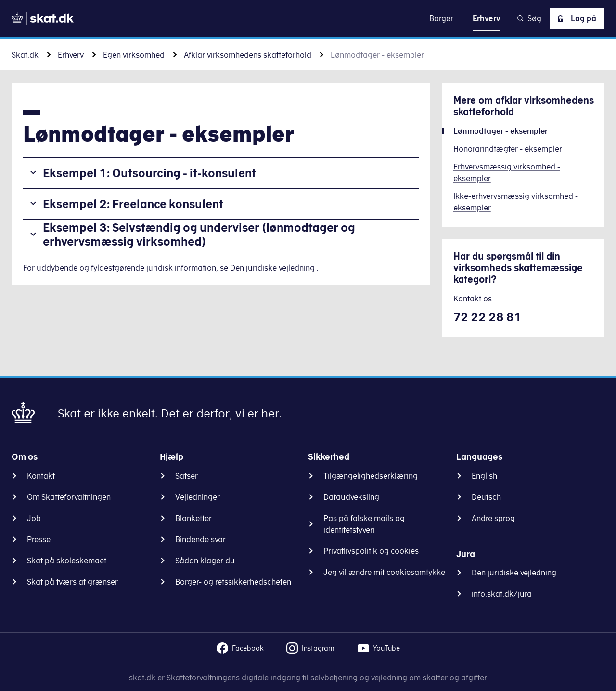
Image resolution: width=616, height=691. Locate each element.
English (484, 476)
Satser (186, 476)
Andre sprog (493, 518)
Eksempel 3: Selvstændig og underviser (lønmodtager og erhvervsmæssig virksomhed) (199, 234)
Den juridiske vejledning (514, 573)
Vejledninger (198, 497)
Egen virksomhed (134, 55)
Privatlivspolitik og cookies (371, 551)
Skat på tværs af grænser (72, 582)
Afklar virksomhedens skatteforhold (248, 55)
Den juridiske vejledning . (274, 268)
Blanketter (193, 518)
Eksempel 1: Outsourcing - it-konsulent (149, 173)
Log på (575, 18)
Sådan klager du (205, 561)
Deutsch (486, 497)
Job (34, 518)
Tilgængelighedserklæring (371, 476)
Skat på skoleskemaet (67, 561)
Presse (39, 539)
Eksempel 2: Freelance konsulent (133, 204)
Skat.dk (25, 55)
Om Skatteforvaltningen (69, 497)
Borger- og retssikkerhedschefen (233, 582)
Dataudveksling (351, 497)
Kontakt (41, 476)
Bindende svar (200, 539)
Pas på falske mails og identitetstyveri (364, 524)
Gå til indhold (308, 18)
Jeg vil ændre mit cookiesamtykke (384, 572)
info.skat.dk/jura (502, 594)
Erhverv (71, 55)
